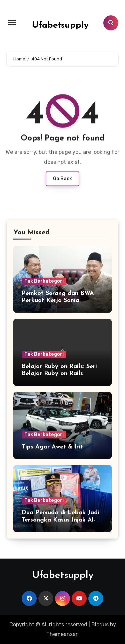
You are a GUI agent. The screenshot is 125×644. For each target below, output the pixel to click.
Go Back (62, 179)
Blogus (100, 624)
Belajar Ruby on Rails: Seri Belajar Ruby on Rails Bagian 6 (59, 374)
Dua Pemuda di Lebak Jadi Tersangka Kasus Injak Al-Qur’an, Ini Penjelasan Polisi (61, 520)
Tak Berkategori (44, 281)
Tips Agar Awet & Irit (52, 447)
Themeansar (62, 634)
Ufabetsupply (60, 26)
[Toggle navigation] (12, 23)
